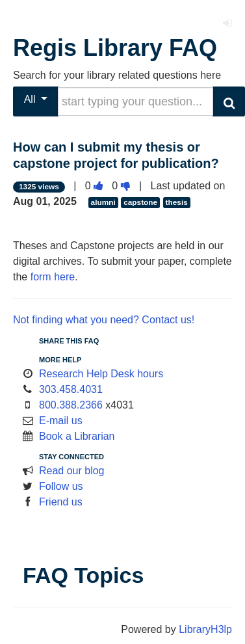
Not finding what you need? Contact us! (104, 320)
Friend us (61, 502)
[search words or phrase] (135, 101)
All (36, 99)
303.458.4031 (71, 389)
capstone (140, 202)
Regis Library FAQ (115, 48)
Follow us (61, 486)
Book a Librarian (77, 436)
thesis (177, 202)
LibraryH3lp (205, 629)
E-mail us (61, 421)
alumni (103, 202)
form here (53, 277)
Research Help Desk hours (101, 374)
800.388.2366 (71, 405)
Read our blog (72, 471)
